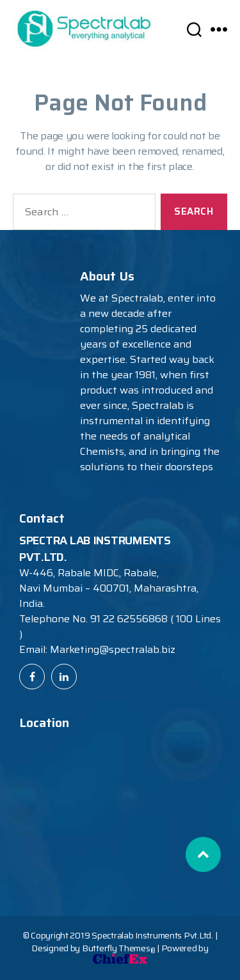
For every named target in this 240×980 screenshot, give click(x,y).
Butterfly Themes (118, 948)
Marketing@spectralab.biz (113, 649)
